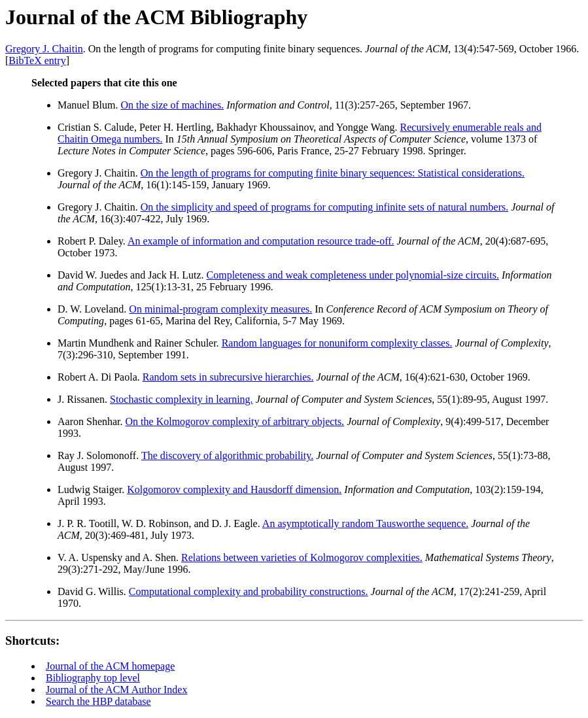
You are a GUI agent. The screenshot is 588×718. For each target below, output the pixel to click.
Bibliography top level (93, 678)
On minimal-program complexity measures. (220, 309)
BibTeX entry (37, 60)
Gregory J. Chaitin (44, 49)
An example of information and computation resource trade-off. (261, 241)
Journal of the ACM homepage (110, 666)
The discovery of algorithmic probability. (227, 455)
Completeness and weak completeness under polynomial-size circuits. (353, 275)
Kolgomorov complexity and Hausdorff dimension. (234, 489)
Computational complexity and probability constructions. (249, 591)
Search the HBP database (98, 701)
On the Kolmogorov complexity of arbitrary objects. (235, 421)
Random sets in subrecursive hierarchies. (228, 377)
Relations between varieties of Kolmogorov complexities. (302, 557)
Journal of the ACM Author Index (116, 690)
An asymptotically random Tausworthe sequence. (365, 523)
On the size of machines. (172, 105)
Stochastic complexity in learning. (182, 399)
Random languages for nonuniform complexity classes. (337, 343)
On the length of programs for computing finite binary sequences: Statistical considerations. (333, 173)
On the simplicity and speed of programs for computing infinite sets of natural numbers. (325, 207)
